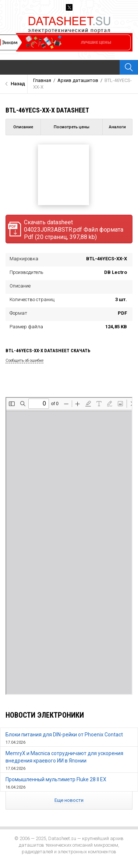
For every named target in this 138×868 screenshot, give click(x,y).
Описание (23, 127)
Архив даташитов (78, 80)
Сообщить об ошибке (24, 360)
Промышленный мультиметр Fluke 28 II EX (56, 779)
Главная (42, 80)
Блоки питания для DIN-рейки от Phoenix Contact (64, 735)
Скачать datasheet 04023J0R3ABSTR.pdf (66, 230)
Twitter (69, 7)
